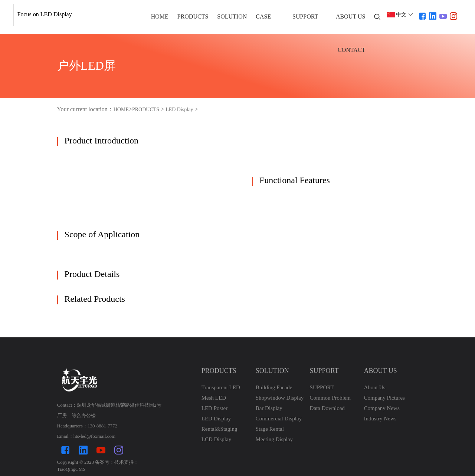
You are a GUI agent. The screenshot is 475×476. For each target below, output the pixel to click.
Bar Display (269, 408)
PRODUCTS (193, 16)
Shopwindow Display (280, 398)
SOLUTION (232, 16)
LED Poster (214, 408)
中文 (401, 15)
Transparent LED (221, 387)
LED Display (179, 110)
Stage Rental (270, 429)
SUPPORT (305, 16)
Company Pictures (384, 398)
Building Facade (274, 387)
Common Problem (330, 398)
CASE (263, 16)
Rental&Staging (220, 429)
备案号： (105, 462)
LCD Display (216, 439)
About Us (374, 387)
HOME (160, 16)
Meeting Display (274, 439)
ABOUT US (350, 16)
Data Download (327, 408)
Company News (381, 408)
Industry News (380, 419)
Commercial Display (279, 419)
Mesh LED (214, 398)
